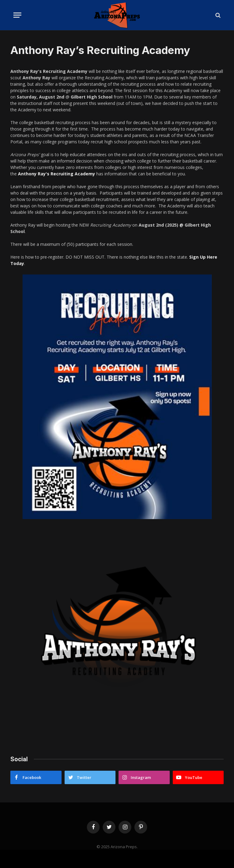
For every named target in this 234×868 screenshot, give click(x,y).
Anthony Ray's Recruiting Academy (57, 174)
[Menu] (17, 15)
